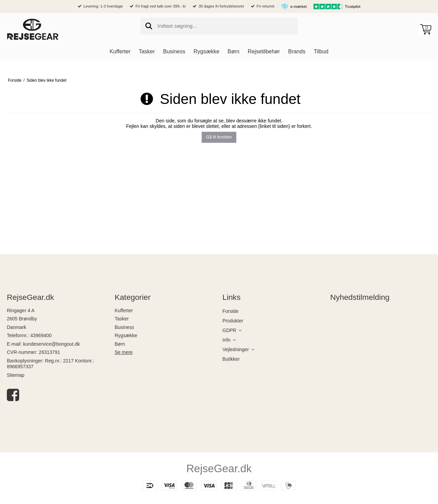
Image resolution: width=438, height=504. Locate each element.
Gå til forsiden (219, 137)
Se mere (124, 352)
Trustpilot (353, 6)
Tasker (122, 319)
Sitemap (16, 375)
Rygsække (126, 335)
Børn (120, 344)
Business (124, 327)
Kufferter (124, 310)
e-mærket (298, 6)
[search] (219, 26)
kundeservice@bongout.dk (51, 344)
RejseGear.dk (219, 468)
